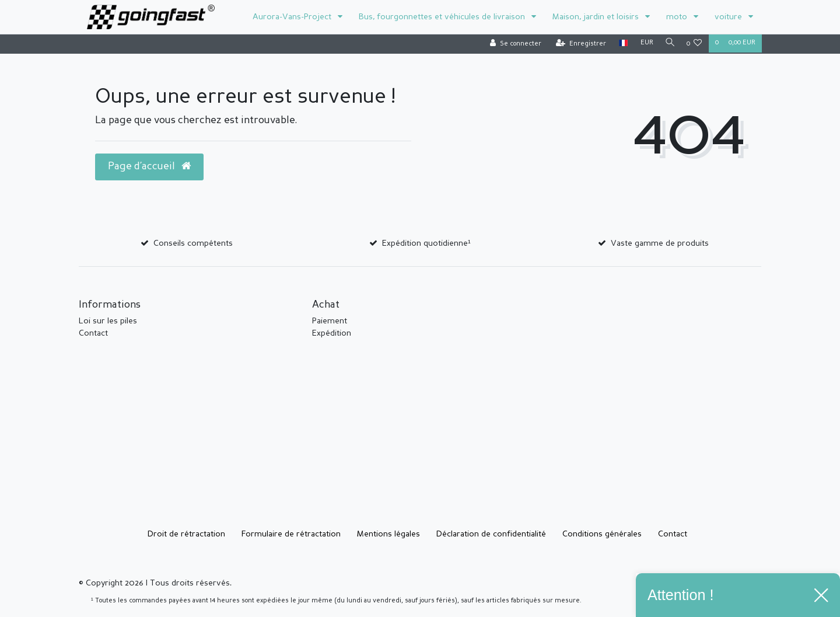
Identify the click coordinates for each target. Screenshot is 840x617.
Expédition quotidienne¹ (426, 243)
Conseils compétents (193, 243)
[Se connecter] (512, 44)
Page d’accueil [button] (149, 166)
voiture (729, 17)
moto (678, 17)
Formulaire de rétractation (291, 534)
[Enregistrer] (577, 44)
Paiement (330, 321)
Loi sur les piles (108, 321)
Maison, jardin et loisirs (597, 17)
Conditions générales (602, 534)
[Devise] (643, 43)
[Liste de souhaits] (694, 44)
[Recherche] (668, 43)
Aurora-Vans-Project (293, 17)
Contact (93, 333)
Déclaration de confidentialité (491, 534)
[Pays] (620, 43)
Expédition (332, 333)
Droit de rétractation (186, 534)
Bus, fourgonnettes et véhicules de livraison (443, 17)
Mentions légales (388, 534)
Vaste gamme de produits (660, 243)
